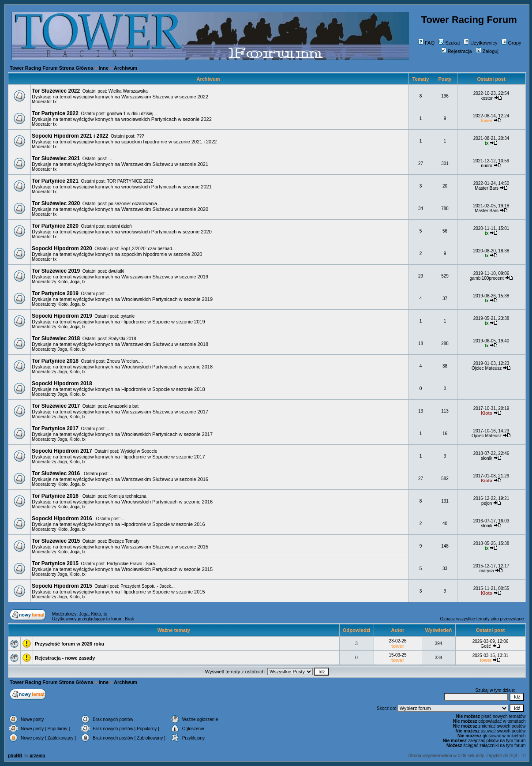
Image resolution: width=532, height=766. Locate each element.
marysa (487, 571)
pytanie (127, 316)
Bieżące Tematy (124, 541)
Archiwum (126, 68)
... (110, 159)
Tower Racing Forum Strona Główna (51, 68)
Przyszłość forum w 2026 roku (69, 644)
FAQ (426, 43)
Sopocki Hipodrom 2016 (63, 518)
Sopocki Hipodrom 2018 (62, 383)
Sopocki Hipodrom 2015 (62, 586)
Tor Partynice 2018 (55, 361)
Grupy (511, 43)
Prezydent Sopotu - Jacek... (148, 586)
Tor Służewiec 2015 (56, 541)
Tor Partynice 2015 (55, 563)
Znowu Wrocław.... (125, 361)
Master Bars (487, 188)
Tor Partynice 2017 (55, 428)
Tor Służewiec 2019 (56, 271)
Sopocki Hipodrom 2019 (62, 316)
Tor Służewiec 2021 (56, 158)
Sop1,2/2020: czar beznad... (148, 249)
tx (55, 102)
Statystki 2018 (122, 339)
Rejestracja (457, 51)
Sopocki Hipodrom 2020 (62, 248)
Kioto (62, 282)
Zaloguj (487, 51)
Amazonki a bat (123, 406)
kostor (487, 98)
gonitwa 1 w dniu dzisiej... (132, 114)
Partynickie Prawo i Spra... (133, 564)
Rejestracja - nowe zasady (65, 658)
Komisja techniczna (127, 496)
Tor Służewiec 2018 (56, 338)
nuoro (487, 166)
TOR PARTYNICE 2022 (130, 181)
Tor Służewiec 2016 (57, 473)
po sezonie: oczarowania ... (135, 204)
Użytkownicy (480, 43)
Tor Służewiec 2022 (56, 91)
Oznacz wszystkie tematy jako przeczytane (482, 619)
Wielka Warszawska (128, 91)
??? (140, 136)
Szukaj (449, 43)
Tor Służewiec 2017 (56, 406)
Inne (104, 68)
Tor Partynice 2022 (55, 113)
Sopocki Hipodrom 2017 (62, 451)
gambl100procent (486, 278)
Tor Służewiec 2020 (56, 203)
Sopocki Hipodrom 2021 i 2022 (70, 136)
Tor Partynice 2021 (55, 181)
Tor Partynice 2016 (56, 496)
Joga (75, 282)
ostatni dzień (119, 226)
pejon (487, 503)
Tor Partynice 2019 (55, 293)
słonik (487, 458)
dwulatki (116, 271)
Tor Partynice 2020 (55, 226)
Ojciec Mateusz (487, 368)
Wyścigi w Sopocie (139, 451)
